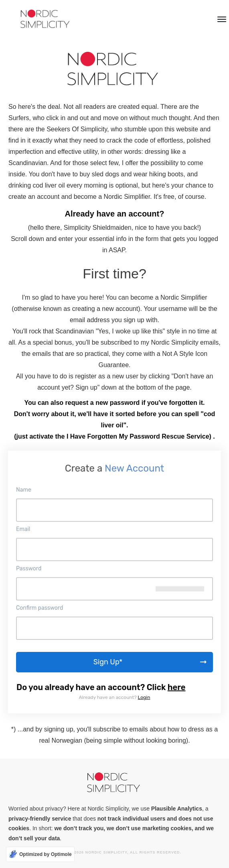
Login (144, 697)
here (177, 687)
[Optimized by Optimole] (40, 854)
